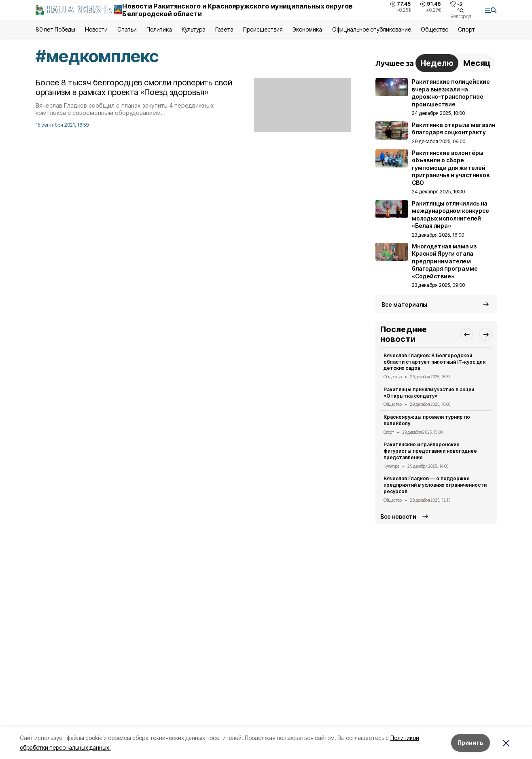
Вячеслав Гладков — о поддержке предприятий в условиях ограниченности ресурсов (435, 485)
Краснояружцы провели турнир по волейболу (427, 420)
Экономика (307, 29)
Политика (159, 29)
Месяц (477, 63)
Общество (435, 29)
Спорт (466, 29)
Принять (471, 743)
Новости (96, 29)
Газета (224, 29)
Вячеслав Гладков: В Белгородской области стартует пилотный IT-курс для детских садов (435, 362)
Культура (193, 29)
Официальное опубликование (372, 29)
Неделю (437, 63)
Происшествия (263, 29)
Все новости (398, 516)
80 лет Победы (55, 29)
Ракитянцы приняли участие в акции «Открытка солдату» (429, 393)
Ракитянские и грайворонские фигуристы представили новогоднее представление (430, 451)
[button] (466, 334)
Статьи (127, 29)
